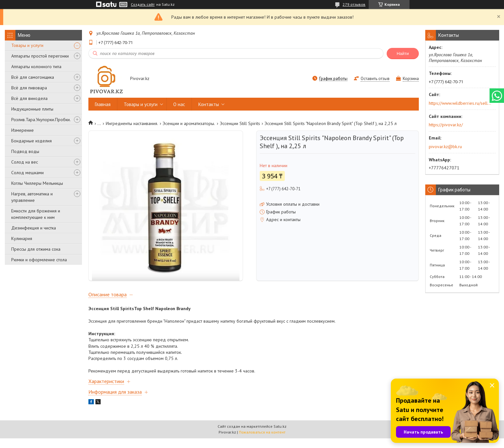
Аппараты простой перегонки (40, 56)
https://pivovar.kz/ (446, 125)
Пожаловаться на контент (262, 442)
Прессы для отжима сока (36, 249)
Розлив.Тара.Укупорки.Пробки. (41, 120)
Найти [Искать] (403, 54)
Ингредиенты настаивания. (132, 123)
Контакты (209, 104)
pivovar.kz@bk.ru (445, 147)
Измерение (22, 130)
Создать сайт (143, 4)
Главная (103, 104)
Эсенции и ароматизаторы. (189, 123)
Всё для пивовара (29, 88)
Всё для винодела (29, 98)
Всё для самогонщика (33, 77)
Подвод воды (25, 151)
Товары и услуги (27, 45)
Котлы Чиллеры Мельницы (37, 183)
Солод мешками (27, 173)
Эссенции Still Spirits (240, 123)
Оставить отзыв (375, 79)
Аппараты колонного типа (36, 67)
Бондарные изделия (32, 141)
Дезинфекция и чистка (34, 228)
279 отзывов (354, 4)
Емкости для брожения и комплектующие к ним (36, 214)
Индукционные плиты (32, 109)
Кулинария (22, 238)
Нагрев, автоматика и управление (32, 197)
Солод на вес (25, 162)
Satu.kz (280, 436)
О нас (179, 104)
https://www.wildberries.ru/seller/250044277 (460, 103)
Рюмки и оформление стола (39, 260)
